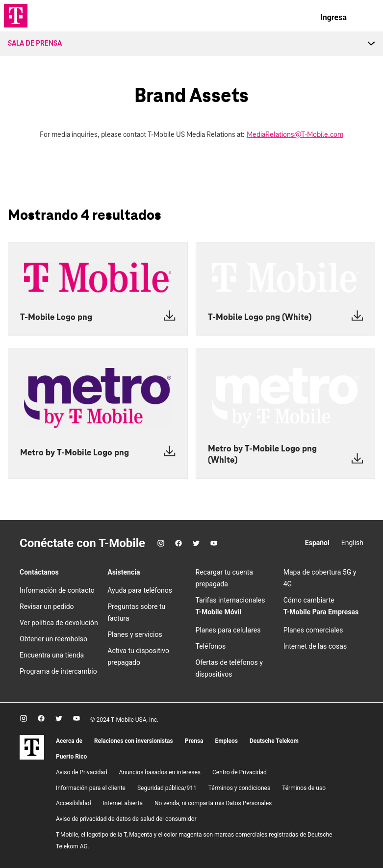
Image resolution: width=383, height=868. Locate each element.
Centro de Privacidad (240, 772)
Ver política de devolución (59, 623)
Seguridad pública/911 (167, 788)
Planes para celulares (228, 630)
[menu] (366, 18)
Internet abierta (123, 803)
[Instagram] (161, 543)
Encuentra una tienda (52, 655)
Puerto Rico (71, 757)
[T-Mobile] (32, 757)
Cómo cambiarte (309, 600)
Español (317, 543)
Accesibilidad (73, 803)
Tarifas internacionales (230, 600)
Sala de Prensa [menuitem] (35, 44)
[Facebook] (179, 543)
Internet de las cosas (315, 646)
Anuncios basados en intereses (160, 772)
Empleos (226, 741)
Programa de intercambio (58, 671)
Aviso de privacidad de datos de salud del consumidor (126, 819)
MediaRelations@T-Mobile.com (295, 135)
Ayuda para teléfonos (140, 590)
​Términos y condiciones (239, 788)
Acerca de (69, 741)
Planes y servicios (135, 634)
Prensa (194, 741)
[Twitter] (196, 543)
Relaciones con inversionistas (134, 741)
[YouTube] (214, 543)
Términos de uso (304, 788)
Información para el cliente (91, 788)
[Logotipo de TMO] (16, 16)
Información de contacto (57, 590)
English (352, 543)
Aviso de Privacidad (81, 772)
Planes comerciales (313, 630)
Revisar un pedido (47, 606)
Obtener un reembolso (53, 639)
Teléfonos (211, 646)
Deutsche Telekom (274, 741)
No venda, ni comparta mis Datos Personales (213, 803)
